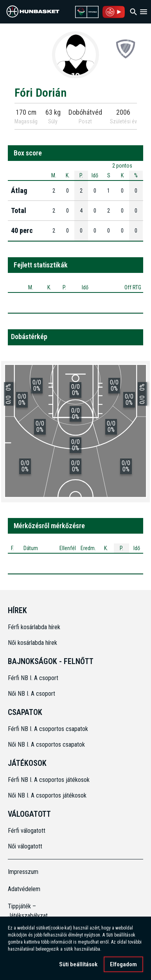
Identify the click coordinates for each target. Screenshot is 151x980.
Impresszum (23, 872)
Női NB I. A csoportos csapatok (47, 744)
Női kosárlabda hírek (32, 643)
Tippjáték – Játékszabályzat (25, 911)
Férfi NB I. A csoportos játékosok (49, 780)
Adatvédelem (24, 889)
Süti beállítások (78, 964)
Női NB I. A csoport (31, 694)
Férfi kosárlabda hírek (34, 627)
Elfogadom (123, 964)
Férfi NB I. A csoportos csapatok (49, 729)
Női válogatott (25, 846)
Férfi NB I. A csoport (33, 678)
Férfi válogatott (27, 831)
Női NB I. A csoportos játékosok (47, 795)
